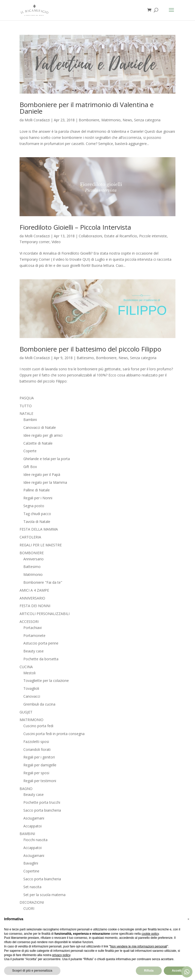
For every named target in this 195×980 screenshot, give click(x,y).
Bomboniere (89, 120)
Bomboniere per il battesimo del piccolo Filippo (90, 349)
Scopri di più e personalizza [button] (32, 971)
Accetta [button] (177, 971)
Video (56, 242)
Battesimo (85, 358)
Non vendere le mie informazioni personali (139, 946)
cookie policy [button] (150, 934)
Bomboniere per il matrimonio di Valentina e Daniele (87, 108)
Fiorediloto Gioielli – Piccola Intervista (75, 227)
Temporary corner (35, 242)
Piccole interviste (153, 236)
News (127, 120)
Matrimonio (111, 120)
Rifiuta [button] (149, 971)
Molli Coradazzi (37, 120)
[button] (188, 919)
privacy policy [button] (61, 955)
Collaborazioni (90, 236)
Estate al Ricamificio (121, 236)
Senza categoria (147, 120)
